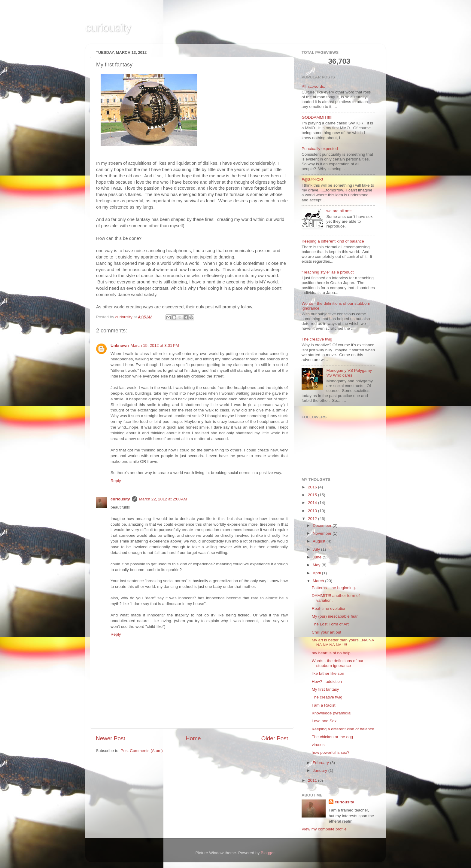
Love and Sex (324, 721)
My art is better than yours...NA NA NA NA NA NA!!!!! (343, 642)
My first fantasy (325, 689)
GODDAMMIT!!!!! (317, 117)
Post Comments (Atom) (142, 751)
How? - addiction (327, 682)
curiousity (108, 28)
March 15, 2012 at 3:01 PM (155, 345)
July (317, 549)
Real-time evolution (329, 608)
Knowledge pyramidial (332, 713)
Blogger (268, 853)
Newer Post (111, 738)
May (317, 565)
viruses (318, 745)
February (321, 763)
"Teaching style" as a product (328, 272)
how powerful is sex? (331, 752)
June (318, 557)
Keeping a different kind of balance (333, 241)
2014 (313, 503)
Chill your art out (327, 632)
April (317, 573)
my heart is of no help (331, 653)
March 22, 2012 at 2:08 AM (163, 499)
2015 (313, 495)
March (319, 581)
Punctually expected (320, 149)
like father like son (328, 673)
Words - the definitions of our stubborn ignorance (338, 663)
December (323, 526)
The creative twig (317, 339)
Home (193, 738)
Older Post (275, 738)
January (321, 770)
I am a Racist (324, 705)
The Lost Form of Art (330, 624)
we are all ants (339, 211)
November (323, 533)
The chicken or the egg (332, 737)
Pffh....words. (313, 86)
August (320, 541)
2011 (313, 780)
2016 (313, 487)
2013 (313, 511)
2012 (313, 519)
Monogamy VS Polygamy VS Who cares (349, 373)
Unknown (120, 345)
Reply (116, 481)
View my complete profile (324, 829)
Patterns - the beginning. (334, 588)
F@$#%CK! (312, 180)
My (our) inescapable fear (335, 616)
